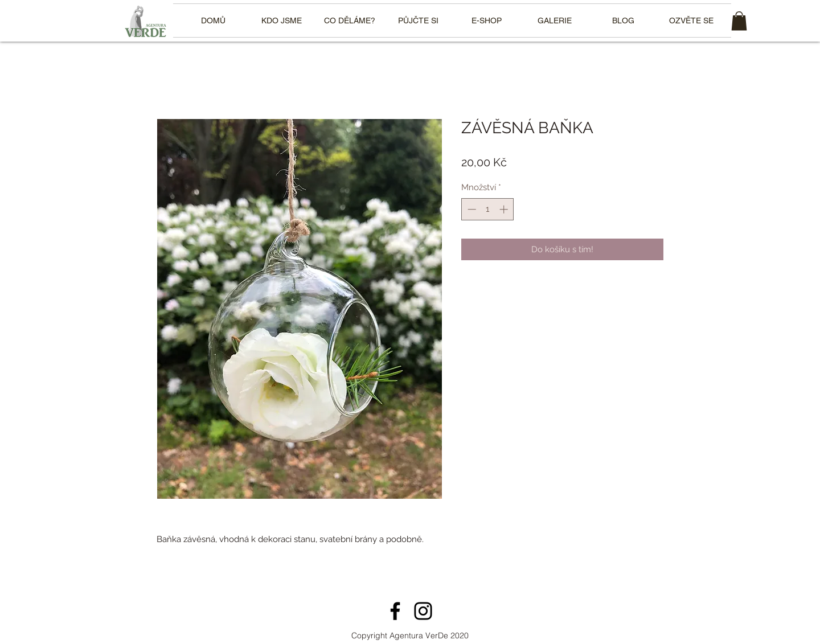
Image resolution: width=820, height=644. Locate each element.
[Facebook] (395, 611)
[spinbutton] (488, 209)
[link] (739, 21)
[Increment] (505, 209)
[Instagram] (423, 611)
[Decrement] (471, 209)
